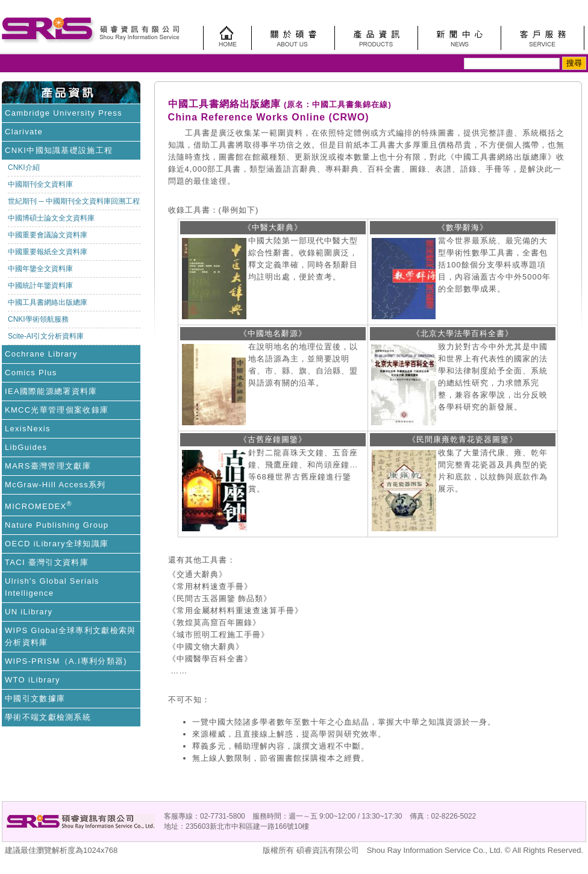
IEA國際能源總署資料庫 (51, 391)
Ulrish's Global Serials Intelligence (52, 587)
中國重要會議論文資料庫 (48, 235)
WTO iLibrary (33, 680)
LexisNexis (28, 429)
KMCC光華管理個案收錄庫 (57, 410)
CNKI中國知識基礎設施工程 (59, 150)
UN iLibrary (29, 612)
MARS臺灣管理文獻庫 (48, 466)
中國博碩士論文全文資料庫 (51, 218)
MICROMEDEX (39, 505)
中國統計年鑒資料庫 (40, 286)
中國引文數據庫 (35, 698)
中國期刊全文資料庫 (40, 184)
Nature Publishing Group (57, 525)
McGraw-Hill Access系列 (55, 485)
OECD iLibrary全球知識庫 (57, 544)
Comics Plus (31, 373)
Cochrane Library (41, 354)
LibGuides (26, 447)
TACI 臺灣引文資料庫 (47, 562)
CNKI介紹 (24, 167)
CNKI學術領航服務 (38, 319)
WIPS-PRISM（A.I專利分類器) (66, 661)
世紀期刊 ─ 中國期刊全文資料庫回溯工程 (74, 201)
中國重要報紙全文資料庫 (48, 252)
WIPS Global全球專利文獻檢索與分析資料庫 (70, 636)
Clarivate (24, 132)
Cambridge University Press (64, 113)
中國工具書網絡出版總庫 (48, 302)
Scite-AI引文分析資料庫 (46, 336)
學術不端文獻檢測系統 (48, 717)
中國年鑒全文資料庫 (40, 269)
